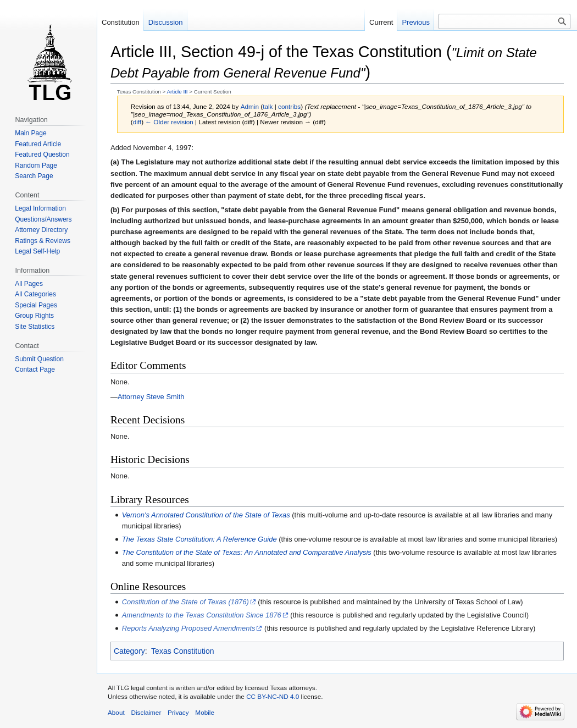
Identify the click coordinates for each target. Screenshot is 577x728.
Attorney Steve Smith (151, 397)
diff (137, 122)
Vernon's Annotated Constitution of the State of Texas (206, 515)
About (116, 712)
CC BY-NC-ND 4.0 (273, 696)
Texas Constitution (182, 651)
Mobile (205, 712)
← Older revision (169, 122)
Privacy (178, 712)
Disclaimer (146, 712)
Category (129, 651)
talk (268, 106)
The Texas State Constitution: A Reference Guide (199, 539)
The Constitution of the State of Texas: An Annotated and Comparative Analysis (247, 552)
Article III (177, 92)
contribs (289, 106)
